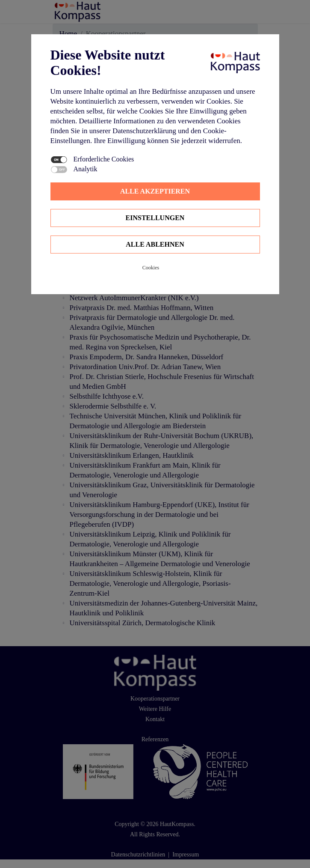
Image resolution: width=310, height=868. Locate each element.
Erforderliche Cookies (104, 159)
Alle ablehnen (155, 244)
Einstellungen (155, 218)
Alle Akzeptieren (155, 191)
